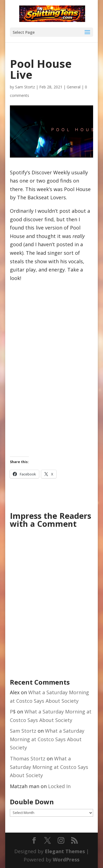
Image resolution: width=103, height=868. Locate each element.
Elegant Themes (65, 851)
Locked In (59, 786)
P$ (13, 712)
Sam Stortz (25, 87)
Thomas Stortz (28, 758)
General (74, 87)
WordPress (66, 859)
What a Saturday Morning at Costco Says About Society (47, 739)
